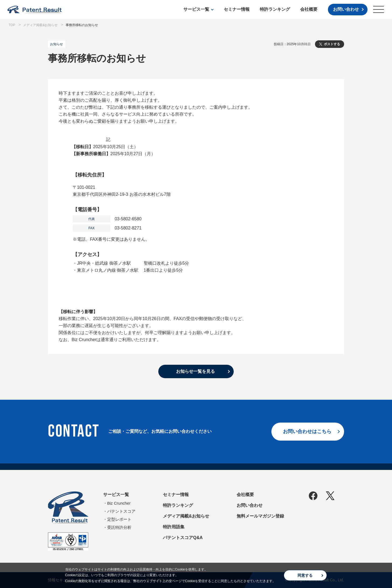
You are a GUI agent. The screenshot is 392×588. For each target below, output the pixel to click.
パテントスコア (121, 511)
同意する (305, 575)
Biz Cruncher (119, 503)
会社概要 (309, 9)
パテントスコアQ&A (183, 538)
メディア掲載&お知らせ (186, 516)
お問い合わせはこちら (307, 431)
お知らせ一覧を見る (195, 371)
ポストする (332, 44)
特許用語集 (174, 527)
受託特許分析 (119, 527)
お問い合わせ (346, 9)
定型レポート (119, 519)
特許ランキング (275, 9)
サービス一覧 (196, 9)
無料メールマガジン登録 (260, 516)
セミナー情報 (237, 9)
